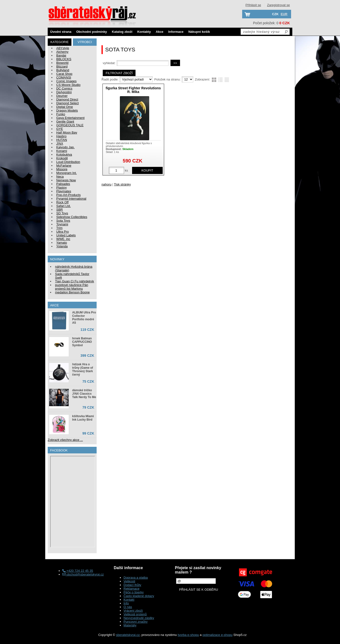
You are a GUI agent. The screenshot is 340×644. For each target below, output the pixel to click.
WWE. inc (63, 239)
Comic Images (66, 81)
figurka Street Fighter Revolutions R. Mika (133, 90)
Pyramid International (71, 199)
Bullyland (63, 70)
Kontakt (129, 600)
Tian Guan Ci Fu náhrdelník (74, 281)
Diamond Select (68, 103)
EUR (284, 14)
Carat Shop (64, 74)
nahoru (106, 184)
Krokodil (62, 158)
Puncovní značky (136, 622)
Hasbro (61, 136)
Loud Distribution (68, 162)
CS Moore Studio (68, 85)
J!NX (60, 144)
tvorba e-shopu (188, 635)
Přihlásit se (253, 5)
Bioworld (62, 63)
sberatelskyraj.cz (128, 635)
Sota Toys (63, 221)
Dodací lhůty (132, 585)
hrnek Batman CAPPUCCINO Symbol (82, 342)
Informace (176, 32)
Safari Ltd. (63, 206)
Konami (62, 151)
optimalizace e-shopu (218, 635)
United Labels (66, 235)
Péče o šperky (134, 592)
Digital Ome (65, 107)
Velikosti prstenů (135, 614)
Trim (59, 228)
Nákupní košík (199, 32)
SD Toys (62, 213)
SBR (60, 210)
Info (126, 603)
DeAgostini (64, 92)
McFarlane (64, 166)
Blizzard (62, 66)
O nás (128, 607)
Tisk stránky (122, 184)
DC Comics (64, 88)
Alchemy (62, 52)
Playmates (64, 191)
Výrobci (85, 42)
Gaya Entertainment (70, 118)
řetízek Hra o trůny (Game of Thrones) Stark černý (83, 369)
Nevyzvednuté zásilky (139, 618)
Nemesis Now (66, 180)
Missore (62, 169)
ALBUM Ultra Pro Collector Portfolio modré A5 (84, 318)
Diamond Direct (67, 99)
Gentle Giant (65, 121)
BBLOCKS (64, 59)
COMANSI (64, 77)
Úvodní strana (61, 32)
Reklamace (131, 589)
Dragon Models (67, 110)
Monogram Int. (67, 173)
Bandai (61, 55)
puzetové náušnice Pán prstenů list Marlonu (72, 287)
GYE (60, 129)
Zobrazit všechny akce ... (65, 440)
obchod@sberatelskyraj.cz (83, 574)
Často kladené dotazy (139, 596)
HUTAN (62, 140)
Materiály (130, 625)
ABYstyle (63, 48)
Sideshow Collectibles (72, 217)
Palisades (63, 184)
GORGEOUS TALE (70, 125)
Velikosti (129, 581)
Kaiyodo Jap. (65, 147)
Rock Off (62, 202)
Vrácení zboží (133, 611)
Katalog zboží (122, 32)
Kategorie (60, 42)
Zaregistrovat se (278, 5)
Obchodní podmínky (92, 32)
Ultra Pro (62, 232)
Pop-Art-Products (68, 195)
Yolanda (62, 246)
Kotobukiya (64, 155)
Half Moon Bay (67, 132)
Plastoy (62, 188)
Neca (60, 177)
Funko (61, 114)
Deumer (62, 96)
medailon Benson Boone (72, 292)
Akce (160, 32)
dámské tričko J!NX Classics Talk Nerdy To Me (84, 394)
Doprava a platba (136, 578)
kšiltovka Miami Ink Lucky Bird (83, 418)
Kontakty (144, 32)
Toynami (62, 224)
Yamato (62, 243)
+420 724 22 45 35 (78, 571)
